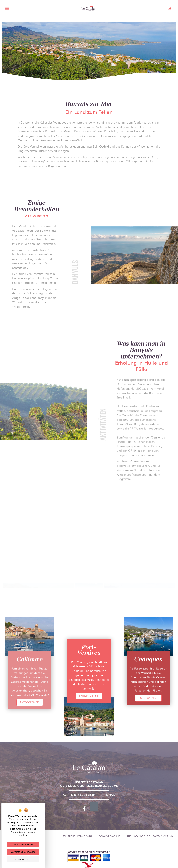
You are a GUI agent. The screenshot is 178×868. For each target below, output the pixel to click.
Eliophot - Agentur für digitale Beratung (150, 836)
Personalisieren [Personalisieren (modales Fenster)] (23, 859)
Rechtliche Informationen (77, 836)
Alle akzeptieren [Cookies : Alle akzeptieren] (23, 844)
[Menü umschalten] (8, 9)
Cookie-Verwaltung (110, 836)
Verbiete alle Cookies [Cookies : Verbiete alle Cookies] (23, 852)
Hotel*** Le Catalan (89, 782)
